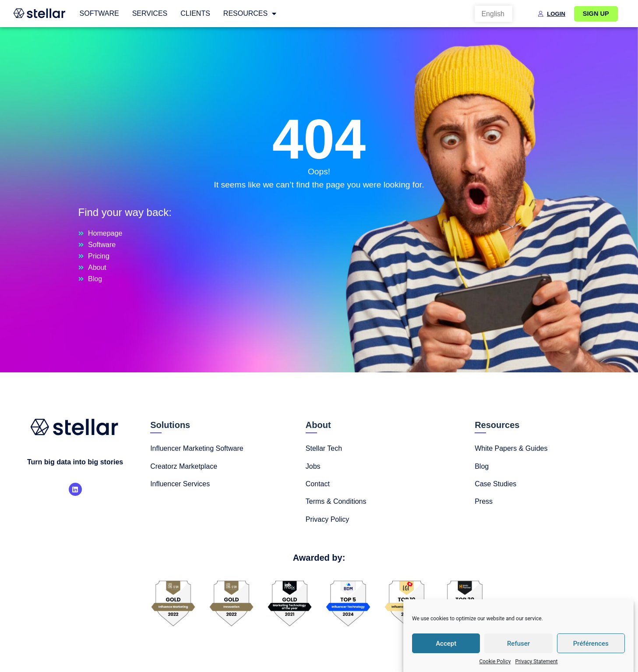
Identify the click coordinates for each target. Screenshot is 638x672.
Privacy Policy (328, 519)
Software (99, 13)
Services (150, 13)
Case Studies (495, 484)
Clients (195, 13)
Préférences (591, 644)
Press (484, 501)
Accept (446, 644)
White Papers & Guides (511, 448)
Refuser (518, 644)
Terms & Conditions (336, 501)
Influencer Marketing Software (197, 448)
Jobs (313, 466)
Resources (250, 14)
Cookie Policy (495, 661)
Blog (482, 466)
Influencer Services (180, 484)
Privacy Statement (536, 661)
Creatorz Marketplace (184, 466)
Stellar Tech (324, 448)
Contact (318, 484)
